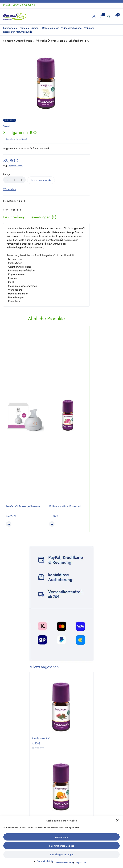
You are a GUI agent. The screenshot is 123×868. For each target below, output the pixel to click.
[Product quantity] (14, 179)
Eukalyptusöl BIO (41, 738)
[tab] (14, 216)
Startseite (8, 41)
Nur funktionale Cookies (62, 846)
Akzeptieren (61, 837)
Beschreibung (14, 216)
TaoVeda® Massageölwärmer (23, 506)
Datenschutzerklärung (64, 863)
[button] (118, 821)
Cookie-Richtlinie (45, 861)
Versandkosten (16, 165)
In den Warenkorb (43, 180)
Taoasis (7, 126)
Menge (7, 174)
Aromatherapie (24, 41)
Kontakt (7, 5)
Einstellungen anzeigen (62, 855)
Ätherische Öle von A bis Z (50, 41)
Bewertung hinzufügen (16, 138)
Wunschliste (101, 16)
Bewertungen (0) (43, 216)
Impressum (81, 863)
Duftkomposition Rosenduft (65, 506)
